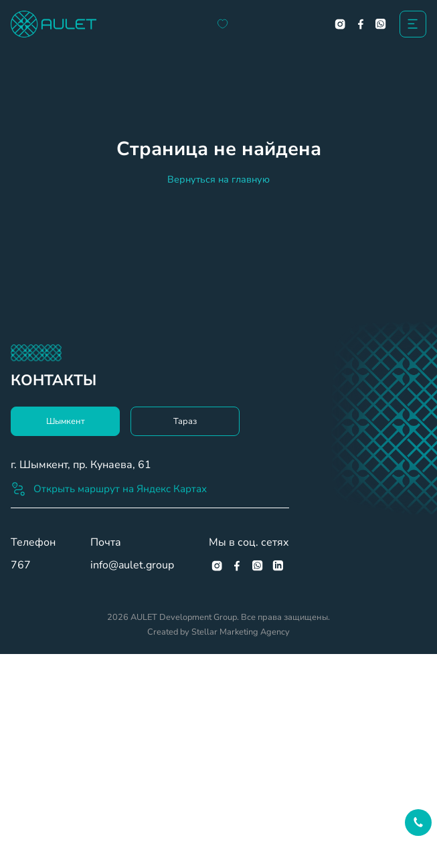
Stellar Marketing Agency (241, 632)
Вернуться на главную (218, 179)
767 (21, 565)
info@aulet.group (132, 565)
